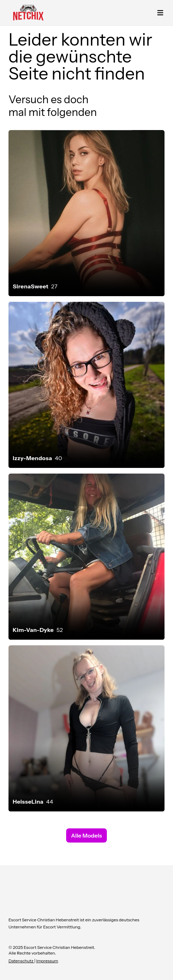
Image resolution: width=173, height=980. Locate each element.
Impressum (47, 961)
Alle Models (86, 835)
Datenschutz (21, 961)
